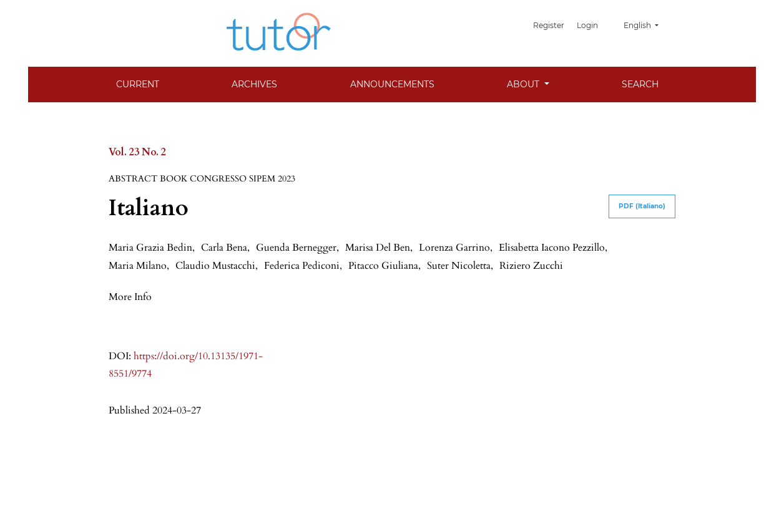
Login (590, 25)
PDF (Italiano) (642, 206)
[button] (130, 296)
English (646, 25)
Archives (254, 84)
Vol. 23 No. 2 (137, 152)
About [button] (524, 84)
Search (640, 84)
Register (553, 25)
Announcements (392, 84)
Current (138, 84)
